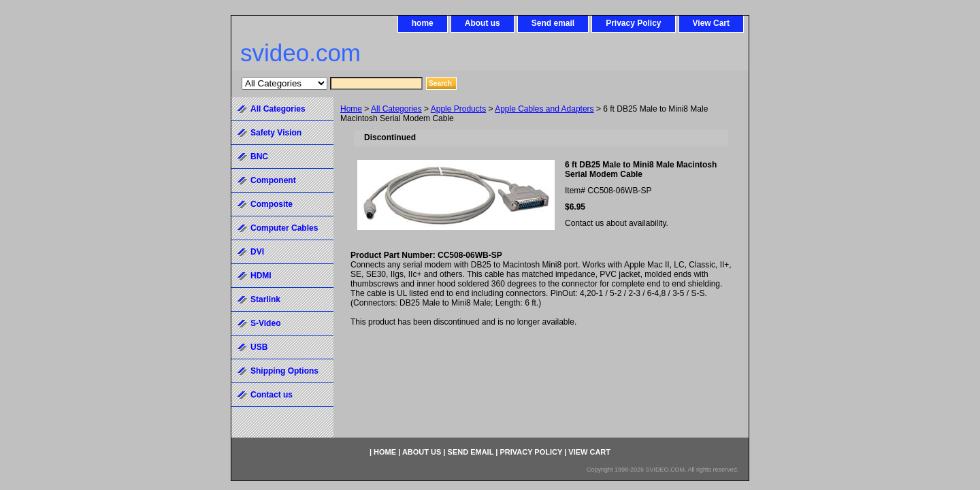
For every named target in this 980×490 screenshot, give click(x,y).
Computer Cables (284, 228)
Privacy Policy (633, 23)
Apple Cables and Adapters (544, 109)
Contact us (272, 395)
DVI (257, 252)
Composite (272, 204)
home (423, 23)
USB (259, 347)
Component (273, 180)
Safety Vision (276, 133)
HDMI (261, 276)
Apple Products (458, 109)
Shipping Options (284, 371)
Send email (553, 23)
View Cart (711, 23)
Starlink (265, 299)
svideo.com (300, 53)
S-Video (265, 323)
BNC (259, 157)
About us (483, 23)
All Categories (396, 109)
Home (351, 109)
